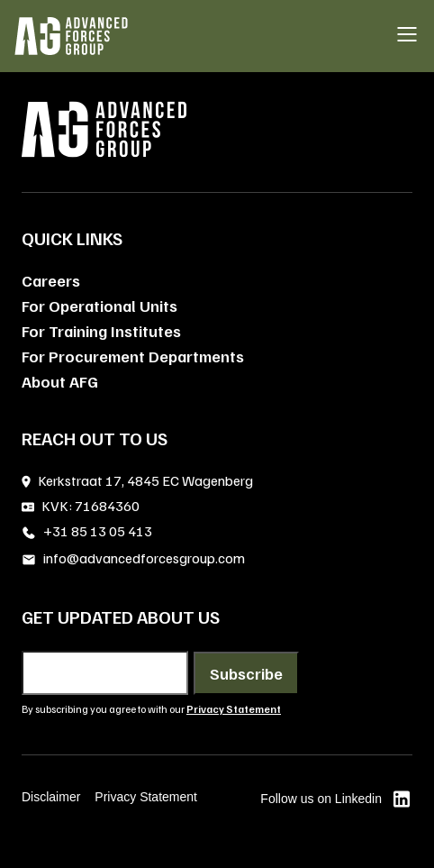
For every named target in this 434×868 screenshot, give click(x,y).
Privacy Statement (146, 797)
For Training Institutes (101, 331)
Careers (51, 280)
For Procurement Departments (133, 356)
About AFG (60, 381)
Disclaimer (51, 797)
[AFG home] (71, 36)
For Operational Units (99, 306)
